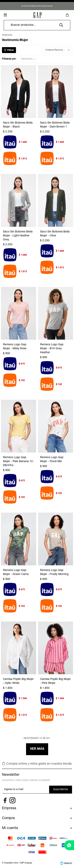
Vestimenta (27, 59)
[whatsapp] (69, 845)
